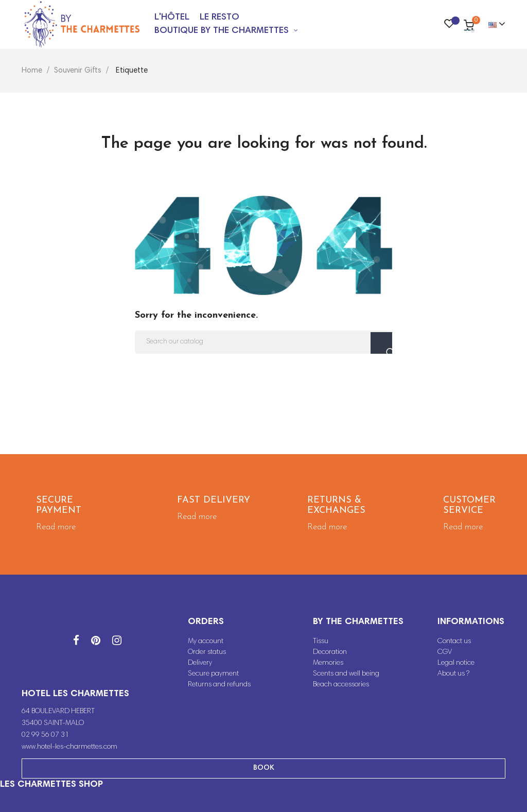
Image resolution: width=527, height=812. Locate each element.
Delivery (200, 663)
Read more (56, 527)
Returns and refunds (219, 685)
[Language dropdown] (492, 25)
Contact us (454, 642)
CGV (445, 652)
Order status (207, 652)
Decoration (330, 652)
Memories (328, 663)
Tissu (321, 642)
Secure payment (213, 674)
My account (206, 642)
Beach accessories (341, 685)
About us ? (453, 674)
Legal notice (456, 663)
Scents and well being (346, 674)
